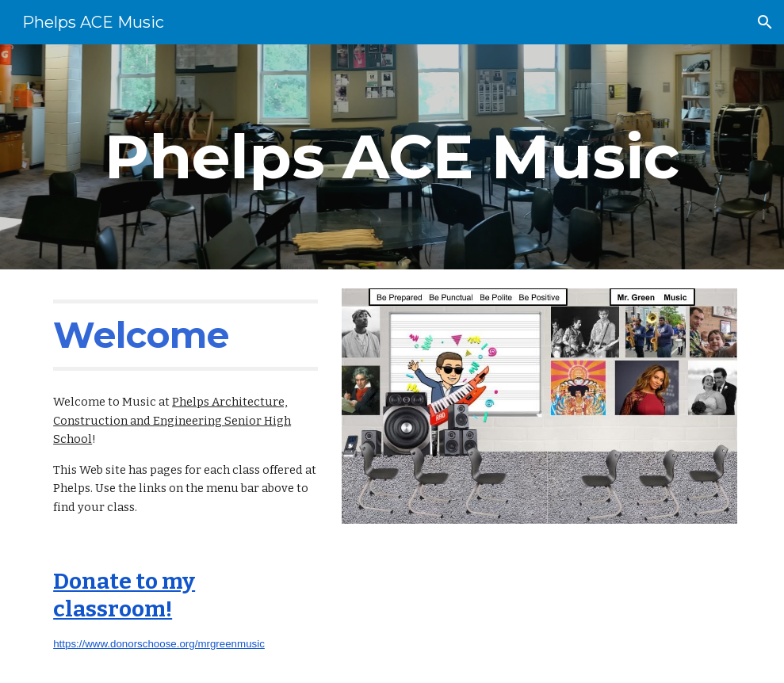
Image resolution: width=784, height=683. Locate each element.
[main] (392, 157)
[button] (765, 22)
